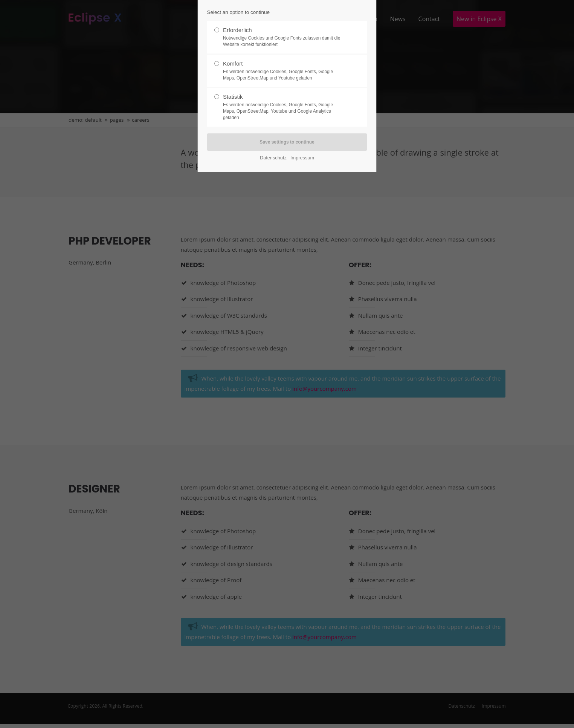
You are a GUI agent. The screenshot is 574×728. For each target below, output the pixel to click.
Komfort (284, 71)
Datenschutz (273, 158)
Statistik (284, 107)
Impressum (302, 158)
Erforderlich (284, 37)
